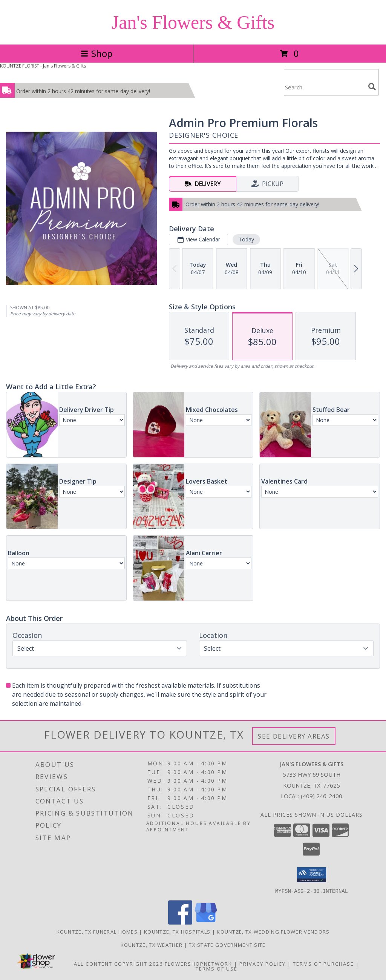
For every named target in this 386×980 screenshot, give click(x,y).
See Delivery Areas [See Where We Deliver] (294, 736)
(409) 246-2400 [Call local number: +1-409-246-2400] (322, 796)
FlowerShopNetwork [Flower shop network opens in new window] (198, 963)
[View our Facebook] (180, 922)
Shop (96, 53)
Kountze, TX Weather (152, 945)
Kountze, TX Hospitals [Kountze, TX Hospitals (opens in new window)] (177, 931)
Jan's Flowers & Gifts (193, 22)
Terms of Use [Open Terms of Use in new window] (217, 968)
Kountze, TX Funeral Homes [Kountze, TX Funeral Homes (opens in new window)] (97, 931)
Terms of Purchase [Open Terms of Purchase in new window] (323, 963)
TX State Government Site (227, 945)
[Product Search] (325, 87)
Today (246, 239)
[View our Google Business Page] (206, 922)
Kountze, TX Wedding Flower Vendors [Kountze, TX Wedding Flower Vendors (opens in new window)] (273, 931)
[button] (312, 875)
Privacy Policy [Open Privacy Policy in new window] (263, 963)
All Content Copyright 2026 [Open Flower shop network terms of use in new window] (118, 963)
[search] (372, 87)
